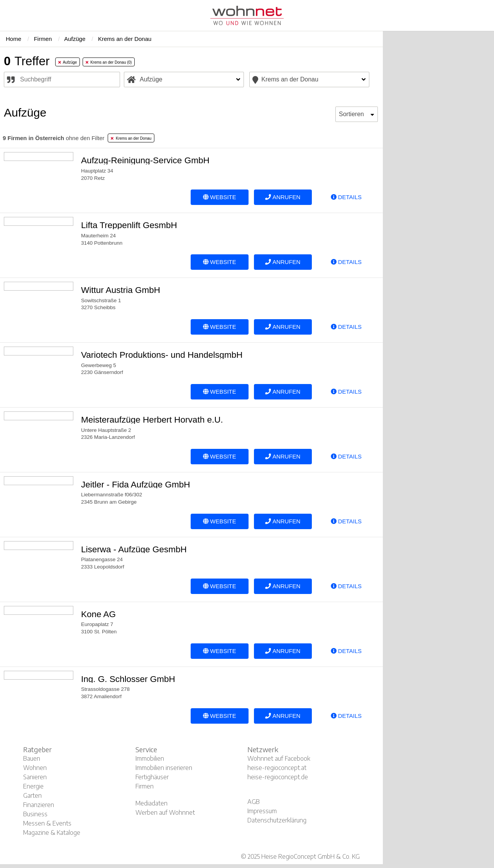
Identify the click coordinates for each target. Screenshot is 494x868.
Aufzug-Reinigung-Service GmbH (145, 160)
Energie (33, 786)
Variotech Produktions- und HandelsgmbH (162, 355)
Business (35, 814)
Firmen (145, 786)
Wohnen (35, 768)
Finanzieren (39, 805)
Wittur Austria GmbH (121, 290)
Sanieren (35, 777)
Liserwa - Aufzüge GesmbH (134, 549)
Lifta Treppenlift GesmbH (129, 225)
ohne (53, 138)
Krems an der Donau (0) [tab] (109, 62)
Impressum (262, 811)
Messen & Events (47, 823)
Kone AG (98, 614)
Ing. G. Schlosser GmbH (128, 679)
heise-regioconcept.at (277, 768)
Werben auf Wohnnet (165, 812)
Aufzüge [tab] (68, 62)
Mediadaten (151, 803)
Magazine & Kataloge (52, 832)
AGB (254, 802)
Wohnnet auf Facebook (279, 758)
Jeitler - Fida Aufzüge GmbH (136, 485)
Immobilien (150, 758)
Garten (32, 795)
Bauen (32, 758)
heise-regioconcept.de (278, 777)
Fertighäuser (152, 777)
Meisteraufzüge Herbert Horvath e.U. (152, 420)
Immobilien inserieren (164, 768)
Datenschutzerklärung (277, 820)
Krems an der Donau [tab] (131, 138)
